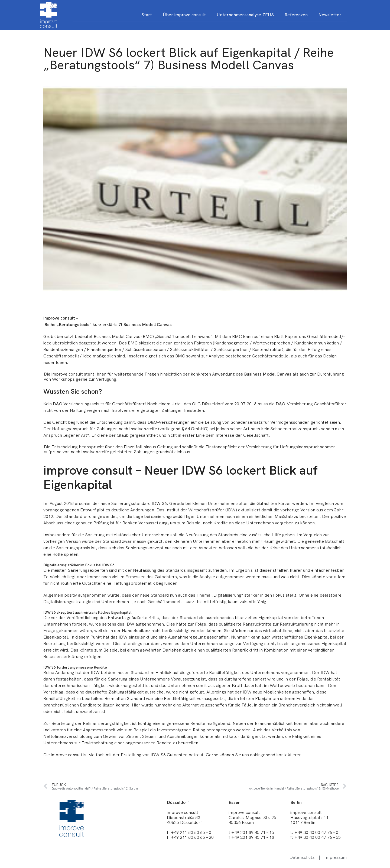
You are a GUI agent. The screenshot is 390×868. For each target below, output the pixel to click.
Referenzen (296, 15)
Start (147, 15)
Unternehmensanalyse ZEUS (245, 15)
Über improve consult (184, 15)
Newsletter (330, 15)
